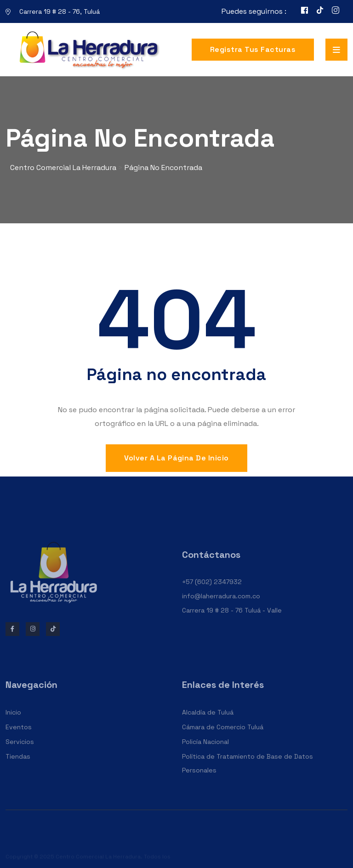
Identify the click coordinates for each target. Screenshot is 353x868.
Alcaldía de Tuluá (208, 719)
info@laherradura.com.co (221, 602)
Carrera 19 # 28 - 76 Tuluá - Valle (232, 617)
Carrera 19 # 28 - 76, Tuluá (60, 11)
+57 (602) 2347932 (212, 589)
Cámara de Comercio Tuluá (223, 734)
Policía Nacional (205, 749)
